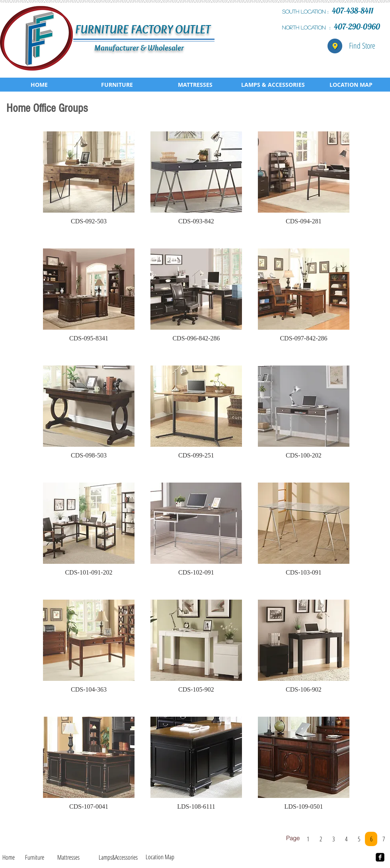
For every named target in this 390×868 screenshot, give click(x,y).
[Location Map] (160, 857)
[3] (333, 839)
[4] (346, 839)
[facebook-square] (380, 857)
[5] (359, 839)
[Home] (9, 857)
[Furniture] (35, 857)
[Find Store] (362, 46)
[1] (308, 839)
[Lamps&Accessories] (118, 857)
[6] (371, 839)
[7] (383, 839)
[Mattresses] (68, 857)
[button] (89, 182)
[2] (321, 839)
